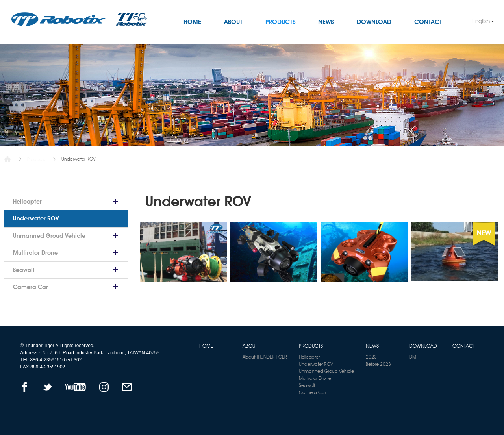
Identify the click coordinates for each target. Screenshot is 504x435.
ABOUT (233, 22)
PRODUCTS (281, 22)
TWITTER (47, 387)
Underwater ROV (36, 218)
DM (413, 357)
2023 (371, 357)
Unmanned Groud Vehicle (49, 236)
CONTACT (428, 22)
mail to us (127, 387)
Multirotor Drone (35, 253)
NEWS (326, 22)
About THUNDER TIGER (265, 357)
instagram (104, 387)
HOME (192, 22)
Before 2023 (378, 364)
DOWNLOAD (374, 22)
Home (7, 159)
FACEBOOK (25, 387)
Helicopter (27, 202)
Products (36, 159)
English (481, 21)
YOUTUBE (75, 387)
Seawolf (24, 270)
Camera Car (31, 287)
